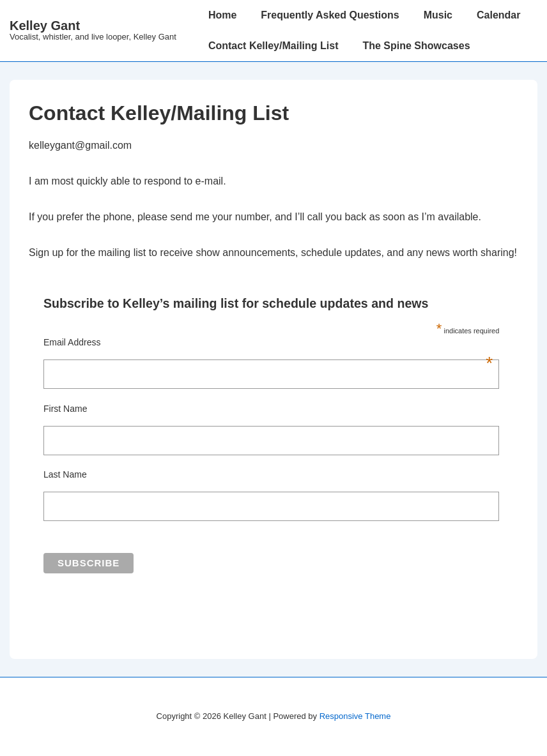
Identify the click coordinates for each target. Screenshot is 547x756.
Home (222, 15)
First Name (65, 409)
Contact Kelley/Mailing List (273, 46)
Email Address (268, 342)
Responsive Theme (355, 716)
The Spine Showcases (416, 46)
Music (438, 15)
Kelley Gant (45, 26)
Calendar (498, 15)
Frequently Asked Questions (330, 15)
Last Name (65, 474)
